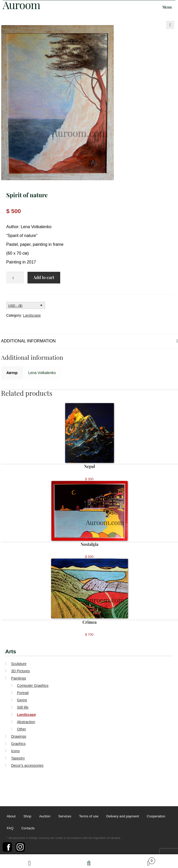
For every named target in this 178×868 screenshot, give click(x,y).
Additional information (28, 341)
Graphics (18, 744)
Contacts (28, 828)
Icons (15, 751)
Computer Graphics (33, 686)
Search (89, 861)
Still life (23, 707)
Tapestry (18, 758)
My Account (30, 861)
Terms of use (89, 816)
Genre (22, 700)
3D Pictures (20, 671)
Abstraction (26, 722)
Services (65, 816)
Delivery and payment (123, 816)
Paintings (19, 678)
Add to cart (44, 277)
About (11, 816)
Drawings (19, 736)
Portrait (23, 693)
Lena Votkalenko (42, 373)
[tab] (90, 341)
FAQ (10, 828)
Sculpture (19, 664)
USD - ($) (15, 306)
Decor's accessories (27, 765)
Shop (27, 816)
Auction (45, 816)
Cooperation (156, 816)
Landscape (32, 315)
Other (21, 729)
